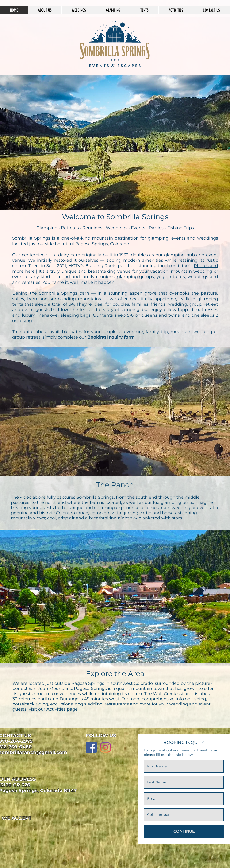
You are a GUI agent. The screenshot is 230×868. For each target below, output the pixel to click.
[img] (9, 828)
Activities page (62, 709)
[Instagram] (105, 747)
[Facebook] (91, 747)
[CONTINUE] (184, 831)
